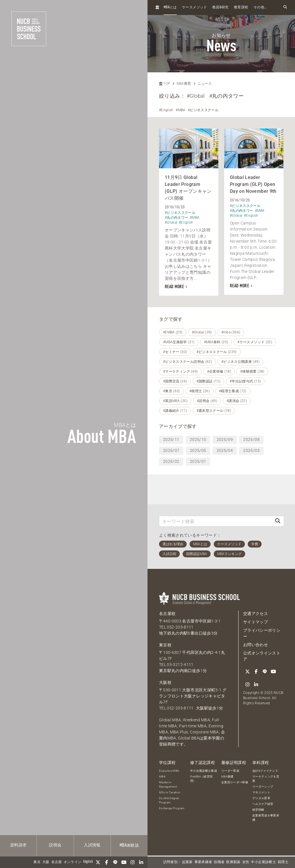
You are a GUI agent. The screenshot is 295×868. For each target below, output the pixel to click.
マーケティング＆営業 (266, 779)
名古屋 (57, 862)
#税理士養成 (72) (233, 391)
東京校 (165, 645)
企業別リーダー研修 (235, 782)
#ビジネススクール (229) (217, 352)
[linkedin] (141, 862)
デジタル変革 (261, 798)
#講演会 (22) (237, 401)
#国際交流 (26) (175, 381)
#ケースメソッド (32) (255, 342)
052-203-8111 (180, 627)
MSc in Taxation (170, 792)
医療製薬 (233, 862)
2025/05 (198, 450)
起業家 (187, 862)
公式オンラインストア (262, 656)
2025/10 (198, 439)
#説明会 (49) (207, 401)
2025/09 (225, 439)
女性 (246, 862)
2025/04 (225, 450)
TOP (164, 84)
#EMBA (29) (173, 332)
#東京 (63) (172, 391)
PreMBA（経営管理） (202, 779)
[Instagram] (133, 862)
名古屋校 (167, 614)
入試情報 (92, 845)
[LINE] (115, 862)
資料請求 (18, 845)
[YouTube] (124, 862)
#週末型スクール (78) (214, 411)
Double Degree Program (169, 800)
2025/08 (251, 439)
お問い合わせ (256, 645)
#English (166, 110)
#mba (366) (231, 332)
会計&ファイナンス (265, 771)
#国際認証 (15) (209, 381)
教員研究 (221, 7)
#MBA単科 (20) (216, 342)
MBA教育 (184, 84)
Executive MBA (169, 771)
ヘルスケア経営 (263, 804)
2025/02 (171, 461)
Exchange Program (172, 808)
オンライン (73, 862)
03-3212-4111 (180, 665)
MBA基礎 (227, 777)
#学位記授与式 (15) (245, 381)
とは (170, 7)
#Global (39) (202, 332)
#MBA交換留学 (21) (179, 342)
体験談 (129, 846)
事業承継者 (203, 862)
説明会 (55, 845)
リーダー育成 (230, 771)
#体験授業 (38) (252, 371)
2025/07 (171, 450)
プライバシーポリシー (262, 633)
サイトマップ (256, 622)
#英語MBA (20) (175, 401)
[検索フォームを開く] (285, 7)
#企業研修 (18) (219, 371)
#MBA (180, 110)
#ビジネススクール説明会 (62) (188, 362)
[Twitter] (98, 862)
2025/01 (198, 461)
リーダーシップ (263, 787)
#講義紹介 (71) (175, 411)
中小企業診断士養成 (204, 771)
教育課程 (241, 7)
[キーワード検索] (215, 521)
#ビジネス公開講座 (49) (240, 362)
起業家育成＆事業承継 (266, 818)
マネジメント (261, 792)
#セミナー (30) (175, 352)
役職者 (219, 862)
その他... (260, 7)
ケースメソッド (194, 7)
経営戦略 (258, 810)
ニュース (205, 84)
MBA (162, 777)
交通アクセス (256, 614)
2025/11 (171, 439)
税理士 (283, 862)
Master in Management (168, 784)
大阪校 (165, 682)
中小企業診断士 (263, 862)
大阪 (46, 862)
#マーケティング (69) (180, 371)
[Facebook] (107, 862)
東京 (37, 862)
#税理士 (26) (199, 391)
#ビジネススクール (203, 110)
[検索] (278, 521)
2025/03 (251, 450)
